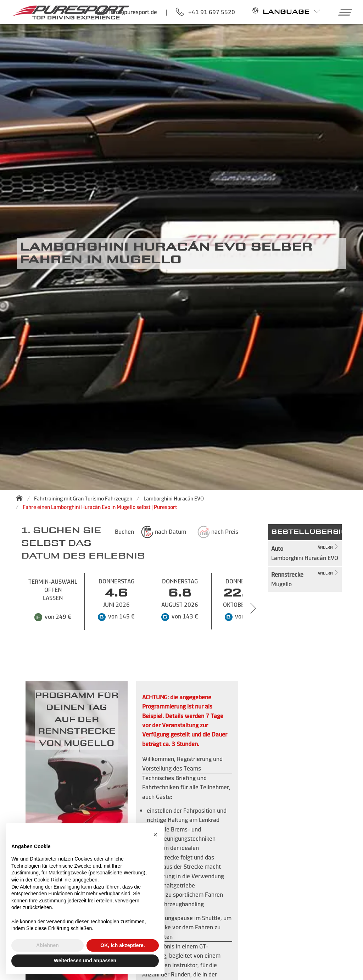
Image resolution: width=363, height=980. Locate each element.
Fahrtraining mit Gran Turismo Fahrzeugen (83, 499)
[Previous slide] (11, 608)
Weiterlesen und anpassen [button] (85, 961)
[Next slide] (253, 608)
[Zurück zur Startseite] (21, 498)
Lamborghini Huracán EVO (174, 499)
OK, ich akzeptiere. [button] (122, 945)
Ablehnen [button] (48, 945)
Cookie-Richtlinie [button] (53, 880)
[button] (343, 12)
